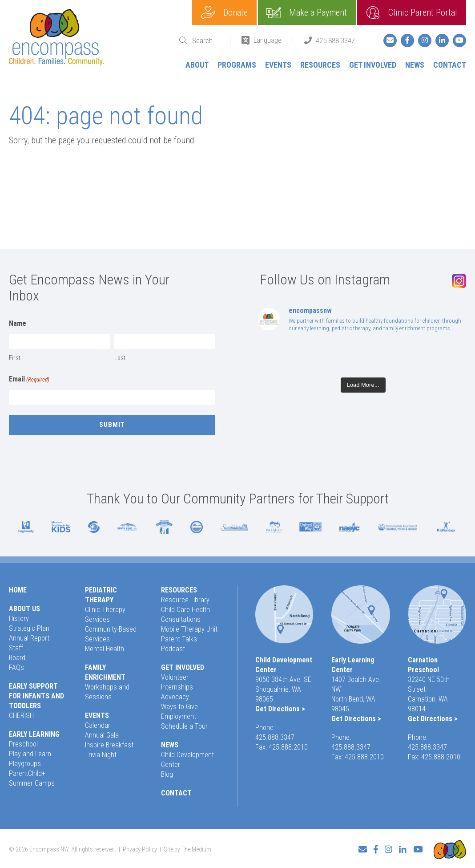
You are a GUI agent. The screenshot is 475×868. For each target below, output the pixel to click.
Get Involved (373, 65)
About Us (24, 609)
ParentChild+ (27, 773)
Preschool (23, 744)
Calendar (98, 725)
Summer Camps (32, 783)
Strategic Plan (29, 628)
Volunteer (175, 677)
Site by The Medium (187, 848)
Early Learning (34, 734)
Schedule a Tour (184, 726)
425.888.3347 (335, 41)
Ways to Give (179, 707)
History (19, 619)
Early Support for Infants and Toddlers (36, 696)
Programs (237, 65)
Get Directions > (280, 709)
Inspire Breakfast (109, 745)
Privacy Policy (140, 848)
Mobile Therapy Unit (189, 629)
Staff (16, 648)
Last (120, 358)
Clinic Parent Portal (423, 12)
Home (18, 590)
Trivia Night (101, 755)
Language (268, 40)
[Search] (205, 41)
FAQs (16, 667)
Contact (450, 65)
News (415, 65)
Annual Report (29, 638)
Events (278, 65)
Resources (320, 65)
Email (29, 380)
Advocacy (175, 697)
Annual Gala (102, 735)
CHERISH (21, 716)
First (15, 358)
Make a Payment (318, 12)
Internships (177, 687)
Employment (179, 716)
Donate (235, 12)
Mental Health (105, 649)
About (197, 65)
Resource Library (185, 600)
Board (17, 658)
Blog (167, 774)
